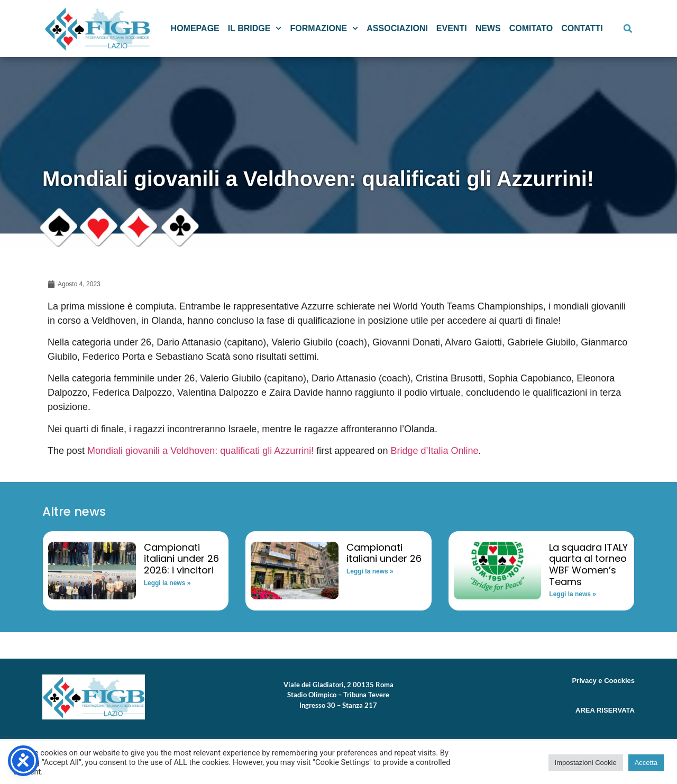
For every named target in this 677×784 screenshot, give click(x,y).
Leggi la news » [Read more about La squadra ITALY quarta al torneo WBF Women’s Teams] (573, 594)
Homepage (195, 28)
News (488, 28)
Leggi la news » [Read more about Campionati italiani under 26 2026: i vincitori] (167, 583)
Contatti (582, 28)
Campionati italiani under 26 (384, 553)
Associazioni (397, 28)
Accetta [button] (646, 763)
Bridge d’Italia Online (434, 451)
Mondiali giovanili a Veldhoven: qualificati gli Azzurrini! (200, 451)
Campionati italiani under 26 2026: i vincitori (181, 559)
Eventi (452, 28)
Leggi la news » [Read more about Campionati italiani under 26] (370, 571)
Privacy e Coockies (603, 681)
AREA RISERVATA (605, 710)
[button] (628, 29)
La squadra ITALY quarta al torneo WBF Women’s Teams (588, 564)
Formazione (324, 28)
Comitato (531, 28)
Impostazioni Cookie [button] (586, 763)
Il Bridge (255, 28)
